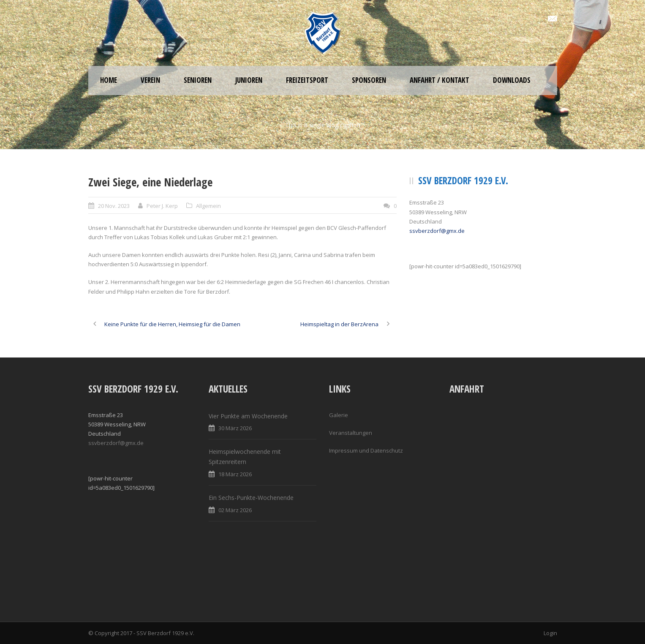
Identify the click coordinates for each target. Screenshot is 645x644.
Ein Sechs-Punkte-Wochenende (251, 498)
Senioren (198, 80)
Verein (150, 80)
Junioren (249, 80)
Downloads (512, 80)
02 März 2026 (235, 510)
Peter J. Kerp (162, 206)
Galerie (339, 415)
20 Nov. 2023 (114, 206)
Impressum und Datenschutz (366, 450)
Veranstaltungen (351, 433)
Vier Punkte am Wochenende (248, 416)
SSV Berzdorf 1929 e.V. (165, 633)
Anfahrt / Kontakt (440, 80)
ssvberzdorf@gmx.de (437, 231)
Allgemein (208, 206)
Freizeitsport (307, 80)
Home (109, 80)
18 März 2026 (235, 474)
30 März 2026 (235, 428)
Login (550, 633)
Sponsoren (369, 80)
